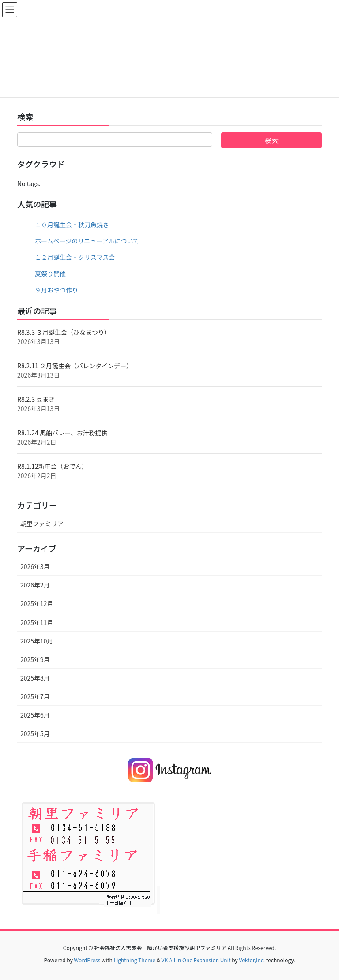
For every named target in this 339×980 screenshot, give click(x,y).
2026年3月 (35, 566)
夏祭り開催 (50, 273)
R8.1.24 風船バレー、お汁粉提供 (62, 433)
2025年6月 (35, 715)
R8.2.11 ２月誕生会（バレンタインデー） (75, 366)
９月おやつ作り (56, 290)
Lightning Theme (134, 960)
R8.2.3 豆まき (36, 399)
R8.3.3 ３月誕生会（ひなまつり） (64, 332)
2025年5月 (35, 733)
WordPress (87, 960)
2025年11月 (37, 622)
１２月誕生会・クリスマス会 (75, 257)
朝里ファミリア (42, 524)
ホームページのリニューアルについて (87, 241)
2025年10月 (37, 641)
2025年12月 (37, 603)
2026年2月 (35, 585)
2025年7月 (35, 696)
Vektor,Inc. (252, 960)
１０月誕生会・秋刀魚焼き (72, 224)
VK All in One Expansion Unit (196, 960)
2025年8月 (35, 678)
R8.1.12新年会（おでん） (53, 466)
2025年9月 (35, 659)
